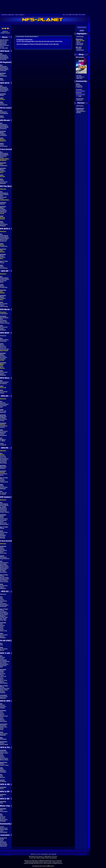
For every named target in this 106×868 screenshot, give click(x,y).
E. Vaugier (3, 507)
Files (2, 164)
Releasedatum (4, 58)
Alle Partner (80, 106)
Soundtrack (4, 76)
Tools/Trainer (4, 519)
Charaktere (3, 604)
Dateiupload (4, 832)
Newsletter (3, 44)
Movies (2, 636)
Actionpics (3, 772)
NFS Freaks (80, 110)
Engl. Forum (4, 828)
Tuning (2, 263)
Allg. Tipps (3, 619)
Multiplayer (3, 160)
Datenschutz (4, 845)
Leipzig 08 (3, 445)
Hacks (2, 629)
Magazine (3, 616)
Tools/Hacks (4, 426)
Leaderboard (4, 314)
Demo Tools (4, 631)
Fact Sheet (3, 663)
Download (3, 726)
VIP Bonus (3, 212)
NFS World (80, 45)
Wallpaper (3, 183)
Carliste (2, 708)
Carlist (2, 600)
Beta (1, 319)
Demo (2, 158)
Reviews (3, 140)
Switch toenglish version (5, 32)
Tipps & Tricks (4, 765)
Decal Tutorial (4, 582)
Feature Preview (5, 323)
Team (2, 841)
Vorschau (3, 456)
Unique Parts (4, 615)
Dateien (2, 549)
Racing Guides (4, 578)
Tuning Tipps (4, 617)
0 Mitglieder (79, 87)
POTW (2, 839)
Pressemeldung (5, 661)
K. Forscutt (3, 493)
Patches (2, 204)
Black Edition (4, 565)
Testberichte (4, 246)
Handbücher (4, 166)
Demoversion (4, 716)
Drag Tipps (3, 620)
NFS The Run (81, 41)
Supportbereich (5, 559)
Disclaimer (3, 842)
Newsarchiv (4, 41)
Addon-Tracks (4, 753)
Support (2, 481)
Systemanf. (3, 59)
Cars (1, 624)
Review (2, 245)
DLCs (2, 172)
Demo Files (3, 523)
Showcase (3, 336)
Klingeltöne (3, 435)
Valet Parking (4, 306)
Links (2, 831)
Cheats (2, 213)
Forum (2, 47)
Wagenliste (3, 416)
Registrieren (80, 99)
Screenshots (4, 105)
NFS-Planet (54, 856)
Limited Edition (5, 159)
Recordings (4, 463)
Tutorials (3, 693)
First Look (3, 348)
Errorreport (3, 843)
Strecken (3, 257)
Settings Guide (5, 349)
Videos (2, 80)
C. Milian (3, 441)
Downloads (3, 557)
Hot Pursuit (80, 43)
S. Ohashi (3, 494)
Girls (2, 602)
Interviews (3, 707)
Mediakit (3, 538)
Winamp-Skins (4, 524)
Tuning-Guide (4, 482)
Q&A (1, 196)
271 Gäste (79, 86)
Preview (2, 99)
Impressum (3, 846)
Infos (2, 598)
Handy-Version (4, 567)
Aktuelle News (4, 40)
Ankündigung (4, 57)
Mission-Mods (4, 760)
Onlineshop (4, 838)
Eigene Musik (4, 351)
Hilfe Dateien (4, 683)
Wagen (2, 75)
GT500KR (3, 418)
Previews (3, 817)
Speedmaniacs (81, 111)
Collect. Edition (5, 512)
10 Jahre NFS (4, 48)
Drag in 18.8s (4, 690)
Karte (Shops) (4, 613)
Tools (2, 628)
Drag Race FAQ (5, 689)
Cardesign (3, 782)
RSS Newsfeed (4, 45)
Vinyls (2, 672)
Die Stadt (3, 571)
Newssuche (4, 43)
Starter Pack (4, 322)
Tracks (2, 713)
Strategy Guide (5, 579)
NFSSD (79, 113)
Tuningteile (3, 660)
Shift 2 (79, 42)
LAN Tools (3, 676)
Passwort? (80, 100)
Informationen (4, 563)
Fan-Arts (3, 537)
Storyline (3, 403)
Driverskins (3, 721)
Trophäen (3, 134)
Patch (2, 518)
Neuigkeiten (4, 55)
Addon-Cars (4, 727)
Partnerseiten (4, 829)
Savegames (4, 520)
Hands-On (3, 141)
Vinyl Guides (4, 580)
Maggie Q (3, 439)
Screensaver (4, 811)
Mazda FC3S (4, 240)
